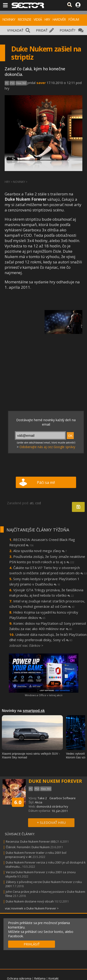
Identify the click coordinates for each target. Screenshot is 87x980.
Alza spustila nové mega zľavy (40, 551)
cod (38, 503)
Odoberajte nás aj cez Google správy (47, 447)
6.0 (18, 802)
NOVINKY (9, 19)
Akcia (39, 802)
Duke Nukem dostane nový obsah (30, 901)
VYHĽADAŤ (15, 30)
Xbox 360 (21, 83)
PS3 (12, 83)
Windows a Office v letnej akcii (44, 695)
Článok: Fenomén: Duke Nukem (28, 847)
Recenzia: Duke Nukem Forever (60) (31, 841)
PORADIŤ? (67, 30)
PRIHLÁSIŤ (32, 944)
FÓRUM (74, 19)
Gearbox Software (63, 798)
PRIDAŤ (42, 30)
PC (7, 83)
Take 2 (42, 798)
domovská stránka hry (52, 806)
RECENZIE (24, 19)
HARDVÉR (59, 19)
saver (41, 83)
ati (32, 503)
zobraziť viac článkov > (26, 645)
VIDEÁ (38, 19)
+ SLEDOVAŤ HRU (51, 822)
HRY (47, 19)
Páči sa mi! (46, 482)
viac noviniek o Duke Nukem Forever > (32, 908)
